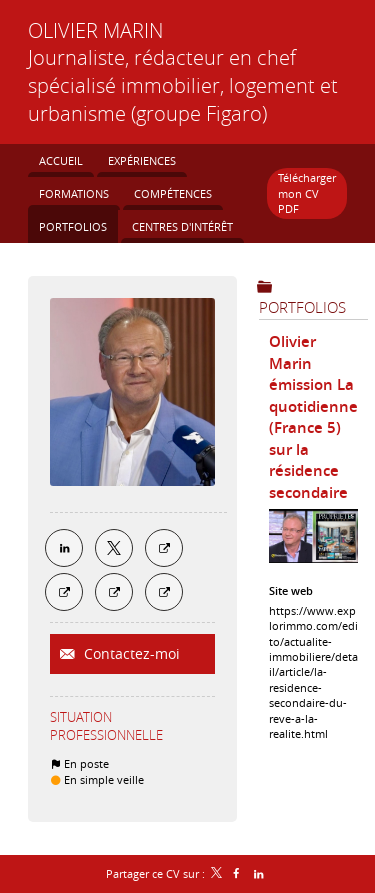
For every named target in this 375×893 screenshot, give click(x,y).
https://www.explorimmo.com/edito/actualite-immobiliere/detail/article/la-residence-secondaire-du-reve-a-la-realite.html (313, 672)
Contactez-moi (130, 653)
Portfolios (302, 307)
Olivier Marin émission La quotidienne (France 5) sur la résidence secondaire (313, 417)
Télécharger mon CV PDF (307, 193)
